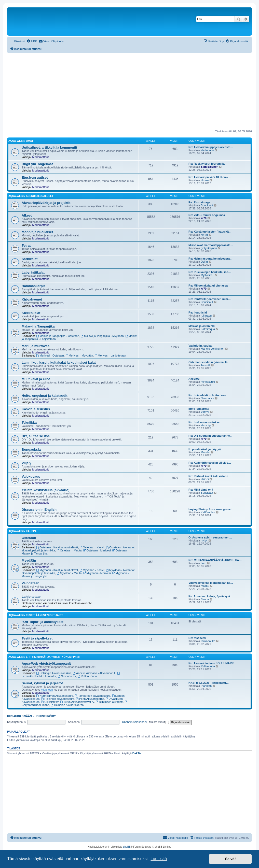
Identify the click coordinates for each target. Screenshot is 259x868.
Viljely (26, 463)
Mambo (205, 452)
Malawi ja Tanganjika (38, 326)
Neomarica (207, 398)
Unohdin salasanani (134, 722)
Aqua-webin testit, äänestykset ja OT (36, 615)
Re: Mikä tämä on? (201, 490)
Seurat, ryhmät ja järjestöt (42, 683)
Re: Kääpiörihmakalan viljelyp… (210, 463)
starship (206, 425)
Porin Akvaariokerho (90, 699)
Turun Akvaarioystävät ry (77, 702)
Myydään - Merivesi (97, 573)
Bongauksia (31, 450)
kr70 (204, 218)
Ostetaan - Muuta (69, 550)
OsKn (204, 262)
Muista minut (159, 722)
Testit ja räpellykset (37, 638)
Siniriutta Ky (67, 676)
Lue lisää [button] (159, 859)
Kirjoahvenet (32, 299)
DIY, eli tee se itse (36, 436)
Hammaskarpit (33, 286)
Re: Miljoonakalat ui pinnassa (208, 286)
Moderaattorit (40, 157)
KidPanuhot (208, 512)
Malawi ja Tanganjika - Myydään (102, 336)
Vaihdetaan (31, 583)
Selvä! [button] (230, 859)
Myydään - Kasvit (92, 570)
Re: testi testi (197, 638)
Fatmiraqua (208, 329)
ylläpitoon (47, 690)
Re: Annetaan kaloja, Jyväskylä (209, 596)
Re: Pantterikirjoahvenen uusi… (210, 299)
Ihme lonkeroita (199, 409)
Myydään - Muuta (69, 573)
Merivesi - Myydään (79, 355)
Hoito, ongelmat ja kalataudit (45, 396)
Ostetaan (29, 538)
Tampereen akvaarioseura (93, 696)
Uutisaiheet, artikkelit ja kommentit (49, 147)
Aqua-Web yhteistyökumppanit (46, 664)
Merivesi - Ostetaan (50, 355)
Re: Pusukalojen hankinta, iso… (210, 272)
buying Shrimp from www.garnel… (211, 509)
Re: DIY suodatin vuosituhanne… (210, 436)
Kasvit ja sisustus (36, 409)
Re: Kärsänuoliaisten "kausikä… (210, 232)
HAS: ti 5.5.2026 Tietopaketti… (209, 683)
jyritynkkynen (209, 248)
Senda (205, 599)
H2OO (205, 479)
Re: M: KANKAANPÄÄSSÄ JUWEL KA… (215, 560)
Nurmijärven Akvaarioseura (55, 696)
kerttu (204, 235)
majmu (205, 586)
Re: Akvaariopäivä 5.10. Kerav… (210, 177)
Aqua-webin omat (21, 141)
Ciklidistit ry (50, 702)
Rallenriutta (208, 666)
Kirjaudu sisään (19, 716)
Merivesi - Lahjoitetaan (110, 355)
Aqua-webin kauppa (22, 531)
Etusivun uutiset (35, 177)
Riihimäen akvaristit (110, 702)
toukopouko (208, 641)
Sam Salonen (209, 167)
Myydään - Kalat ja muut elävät (57, 570)
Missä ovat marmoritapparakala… (211, 245)
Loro (203, 563)
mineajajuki (208, 382)
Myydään (29, 560)
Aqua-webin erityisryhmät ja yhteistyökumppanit (44, 657)
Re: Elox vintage (199, 202)
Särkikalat (30, 259)
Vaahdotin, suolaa (200, 346)
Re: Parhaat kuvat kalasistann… (210, 476)
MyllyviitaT (207, 275)
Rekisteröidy (46, 716)
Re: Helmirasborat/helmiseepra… (210, 259)
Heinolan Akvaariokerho (67, 705)
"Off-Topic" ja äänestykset (43, 622)
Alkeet (27, 215)
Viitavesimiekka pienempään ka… (211, 583)
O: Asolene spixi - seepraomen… (210, 537)
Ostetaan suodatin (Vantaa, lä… (209, 362)
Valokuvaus (31, 476)
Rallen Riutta (87, 676)
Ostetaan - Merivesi (97, 550)
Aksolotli (194, 379)
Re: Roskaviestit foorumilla (207, 164)
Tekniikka (29, 423)
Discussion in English (39, 510)
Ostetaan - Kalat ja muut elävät (57, 547)
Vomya (205, 412)
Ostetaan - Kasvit (92, 547)
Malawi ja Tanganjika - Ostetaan (58, 336)
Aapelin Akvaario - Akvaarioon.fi (94, 673)
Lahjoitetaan (32, 597)
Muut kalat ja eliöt (36, 379)
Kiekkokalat (31, 313)
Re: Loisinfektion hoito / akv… (209, 395)
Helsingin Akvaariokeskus (54, 673)
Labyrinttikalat (33, 272)
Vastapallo (207, 150)
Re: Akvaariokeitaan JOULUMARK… (213, 663)
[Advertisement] (129, 91)
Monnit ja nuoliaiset (37, 232)
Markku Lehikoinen (212, 349)
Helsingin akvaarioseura (58, 699)
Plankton (206, 686)
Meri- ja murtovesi (36, 346)
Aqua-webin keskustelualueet (31, 196)
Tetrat (26, 245)
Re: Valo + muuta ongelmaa (207, 215)
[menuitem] (32, 41)
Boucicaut (207, 205)
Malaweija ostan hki (202, 326)
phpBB (127, 847)
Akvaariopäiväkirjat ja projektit (46, 203)
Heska (205, 180)
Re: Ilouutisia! (198, 312)
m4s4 (204, 540)
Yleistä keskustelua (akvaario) (46, 490)
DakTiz (137, 753)
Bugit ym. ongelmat (37, 164)
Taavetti (206, 365)
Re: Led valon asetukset (205, 422)
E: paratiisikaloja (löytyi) (205, 449)
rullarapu (206, 316)
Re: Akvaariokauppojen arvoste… (211, 147)
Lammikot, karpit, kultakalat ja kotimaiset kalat (59, 362)
